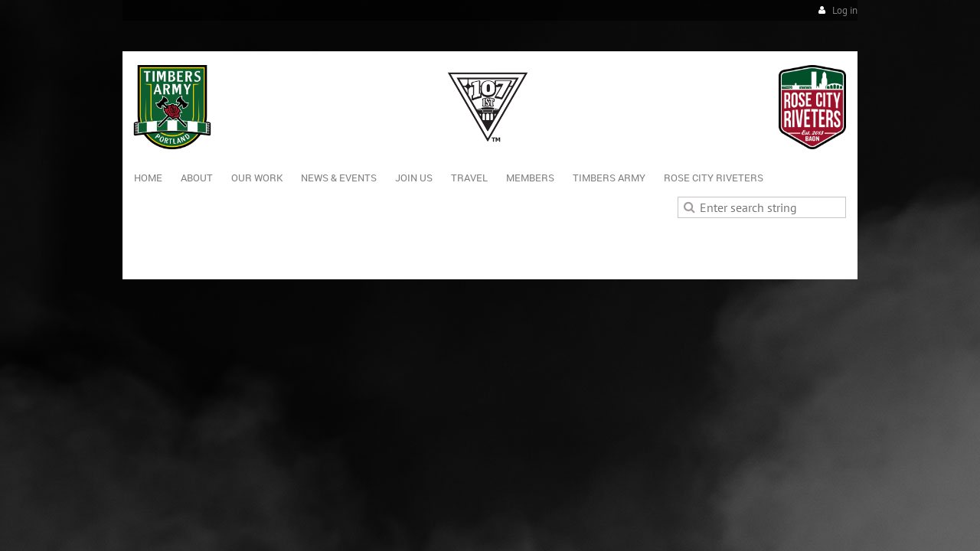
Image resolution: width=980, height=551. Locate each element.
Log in (845, 10)
